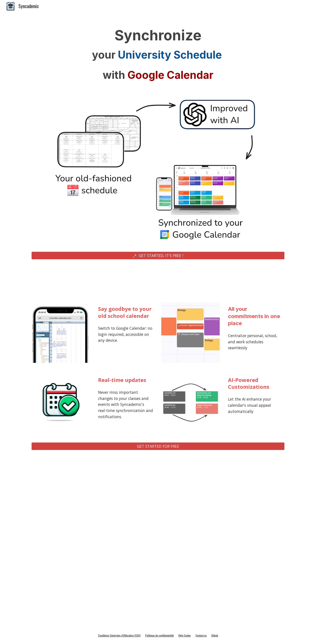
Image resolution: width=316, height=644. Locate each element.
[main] (158, 56)
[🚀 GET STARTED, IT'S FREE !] (158, 256)
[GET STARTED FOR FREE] (158, 446)
